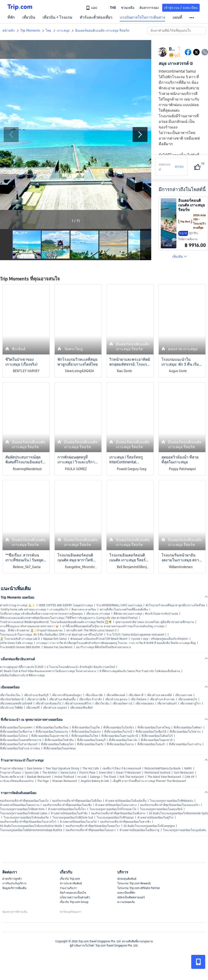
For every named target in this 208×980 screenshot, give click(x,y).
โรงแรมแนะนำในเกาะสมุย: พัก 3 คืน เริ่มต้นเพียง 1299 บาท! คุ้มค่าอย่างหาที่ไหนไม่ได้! (52, 635)
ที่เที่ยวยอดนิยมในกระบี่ (118, 732)
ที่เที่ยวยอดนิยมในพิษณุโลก (57, 744)
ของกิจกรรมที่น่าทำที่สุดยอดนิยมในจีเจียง (77, 801)
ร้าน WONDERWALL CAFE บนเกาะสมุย (119, 605)
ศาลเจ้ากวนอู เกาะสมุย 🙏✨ (18, 605)
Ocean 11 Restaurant (128, 773)
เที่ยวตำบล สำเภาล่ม (162, 699)
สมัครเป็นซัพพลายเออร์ (131, 897)
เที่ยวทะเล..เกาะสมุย (98, 614)
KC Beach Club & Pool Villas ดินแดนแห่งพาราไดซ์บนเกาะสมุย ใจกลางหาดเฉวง (48, 671)
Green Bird (106, 773)
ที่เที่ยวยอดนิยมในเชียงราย (16, 732)
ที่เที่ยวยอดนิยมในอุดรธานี (157, 740)
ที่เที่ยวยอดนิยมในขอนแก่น (52, 732)
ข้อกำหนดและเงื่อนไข (73, 893)
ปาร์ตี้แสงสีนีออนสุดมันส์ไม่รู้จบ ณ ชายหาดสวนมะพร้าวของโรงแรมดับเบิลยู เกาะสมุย (113, 626)
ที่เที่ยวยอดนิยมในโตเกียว (119, 727)
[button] (109, 8)
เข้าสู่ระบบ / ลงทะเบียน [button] (181, 8)
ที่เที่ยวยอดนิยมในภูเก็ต (86, 727)
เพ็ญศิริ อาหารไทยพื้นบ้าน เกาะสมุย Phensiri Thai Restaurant (149, 781)
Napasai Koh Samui (55, 639)
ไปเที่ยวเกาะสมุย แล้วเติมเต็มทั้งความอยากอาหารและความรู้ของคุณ (41, 614)
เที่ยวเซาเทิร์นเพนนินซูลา (67, 695)
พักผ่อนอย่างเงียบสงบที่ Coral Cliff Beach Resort (99, 639)
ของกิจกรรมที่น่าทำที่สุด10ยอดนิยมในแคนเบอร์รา (170, 805)
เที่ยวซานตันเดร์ (167, 704)
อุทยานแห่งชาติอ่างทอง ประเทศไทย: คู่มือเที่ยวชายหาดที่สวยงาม (155, 622)
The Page (43, 781)
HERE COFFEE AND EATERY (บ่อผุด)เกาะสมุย (66, 605)
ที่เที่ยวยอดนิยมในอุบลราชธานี (50, 736)
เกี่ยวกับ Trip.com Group (74, 902)
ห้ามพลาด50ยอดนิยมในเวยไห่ (78, 822)
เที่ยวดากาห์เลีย (36, 699)
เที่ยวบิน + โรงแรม (57, 17)
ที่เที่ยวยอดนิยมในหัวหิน (59, 740)
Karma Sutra (68, 773)
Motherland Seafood (157, 773)
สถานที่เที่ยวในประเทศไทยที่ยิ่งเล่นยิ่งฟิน (124, 610)
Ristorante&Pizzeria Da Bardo (163, 768)
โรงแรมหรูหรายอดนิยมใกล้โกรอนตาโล (113, 809)
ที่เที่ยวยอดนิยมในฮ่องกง (86, 732)
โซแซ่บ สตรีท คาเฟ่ (12, 777)
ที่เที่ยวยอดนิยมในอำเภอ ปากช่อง (20, 748)
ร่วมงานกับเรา (68, 888)
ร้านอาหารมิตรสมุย (12, 768)
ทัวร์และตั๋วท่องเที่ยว (96, 17)
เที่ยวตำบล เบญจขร (55, 708)
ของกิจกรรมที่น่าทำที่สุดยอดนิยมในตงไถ (24, 801)
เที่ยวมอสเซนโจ (188, 699)
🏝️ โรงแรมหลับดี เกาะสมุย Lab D (20, 639)
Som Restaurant (184, 773)
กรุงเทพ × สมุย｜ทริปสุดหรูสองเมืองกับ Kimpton (160, 639)
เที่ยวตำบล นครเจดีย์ (159, 695)
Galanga (95, 777)
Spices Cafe (32, 773)
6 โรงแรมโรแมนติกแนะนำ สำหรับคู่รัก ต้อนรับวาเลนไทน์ (81, 667)
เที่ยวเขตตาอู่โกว (190, 704)
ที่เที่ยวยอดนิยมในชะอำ (151, 744)
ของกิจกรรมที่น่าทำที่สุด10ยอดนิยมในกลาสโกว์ (28, 822)
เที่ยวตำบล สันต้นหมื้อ (62, 699)
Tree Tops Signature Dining (62, 768)
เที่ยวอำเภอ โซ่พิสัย (11, 708)
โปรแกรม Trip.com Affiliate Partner (139, 888)
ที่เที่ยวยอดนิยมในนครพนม (60, 748)
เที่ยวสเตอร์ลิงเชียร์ (81, 708)
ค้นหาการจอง (149, 8)
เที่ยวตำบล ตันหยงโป (48, 704)
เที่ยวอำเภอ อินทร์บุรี (36, 695)
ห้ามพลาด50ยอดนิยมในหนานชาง (116, 805)
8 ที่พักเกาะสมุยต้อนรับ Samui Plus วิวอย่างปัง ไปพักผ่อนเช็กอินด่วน (140, 671)
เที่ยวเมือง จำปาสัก (90, 699)
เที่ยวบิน (29, 17)
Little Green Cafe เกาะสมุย (16, 643)
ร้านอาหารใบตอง (11, 773)
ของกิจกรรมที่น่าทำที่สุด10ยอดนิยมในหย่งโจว (93, 826)
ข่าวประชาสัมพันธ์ (71, 883)
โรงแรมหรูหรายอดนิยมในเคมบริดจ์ (161, 809)
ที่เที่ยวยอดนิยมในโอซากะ (185, 732)
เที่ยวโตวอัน (102, 704)
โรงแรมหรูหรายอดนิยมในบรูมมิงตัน (185, 830)
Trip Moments (30, 30)
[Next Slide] (140, 135)
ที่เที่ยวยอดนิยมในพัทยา (188, 727)
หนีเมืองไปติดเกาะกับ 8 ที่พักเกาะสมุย (22, 675)
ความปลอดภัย (126, 902)
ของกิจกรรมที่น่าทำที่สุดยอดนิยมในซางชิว (125, 822)
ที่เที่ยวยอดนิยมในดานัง (123, 740)
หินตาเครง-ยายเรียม (84, 610)
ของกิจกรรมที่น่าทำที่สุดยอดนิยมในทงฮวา (91, 830)
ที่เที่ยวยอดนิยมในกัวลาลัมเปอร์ (19, 744)
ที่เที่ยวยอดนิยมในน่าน (120, 744)
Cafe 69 (190, 777)
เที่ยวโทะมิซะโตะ (10, 695)
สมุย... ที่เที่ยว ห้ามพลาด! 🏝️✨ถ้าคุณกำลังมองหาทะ (31, 630)
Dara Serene (34, 768)
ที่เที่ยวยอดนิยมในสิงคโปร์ (157, 736)
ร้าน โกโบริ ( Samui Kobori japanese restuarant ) (136, 635)
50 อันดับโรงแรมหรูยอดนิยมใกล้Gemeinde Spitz (178, 813)
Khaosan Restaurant (65, 781)
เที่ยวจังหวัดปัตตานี (12, 699)
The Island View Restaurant (164, 777)
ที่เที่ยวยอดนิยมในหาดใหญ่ (154, 727)
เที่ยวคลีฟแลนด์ (116, 695)
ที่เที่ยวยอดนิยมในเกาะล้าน (185, 744)
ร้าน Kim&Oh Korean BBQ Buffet (20, 647)
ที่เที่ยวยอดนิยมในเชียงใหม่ (52, 727)
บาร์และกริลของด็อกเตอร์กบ (17, 781)
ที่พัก (11, 17)
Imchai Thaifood (64, 777)
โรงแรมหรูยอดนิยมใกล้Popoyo (115, 818)
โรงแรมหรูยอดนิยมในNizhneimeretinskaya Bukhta (31, 830)
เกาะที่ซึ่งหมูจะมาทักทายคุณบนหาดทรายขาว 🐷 (29, 626)
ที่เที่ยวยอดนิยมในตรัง (90, 744)
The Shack (110, 777)
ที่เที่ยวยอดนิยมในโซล (85, 736)
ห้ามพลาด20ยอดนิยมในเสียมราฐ (139, 830)
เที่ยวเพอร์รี (33, 708)
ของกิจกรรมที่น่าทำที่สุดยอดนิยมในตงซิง (67, 805)
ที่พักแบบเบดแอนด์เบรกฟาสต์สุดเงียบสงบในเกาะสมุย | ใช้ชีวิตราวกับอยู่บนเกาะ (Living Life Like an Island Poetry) (69, 618)
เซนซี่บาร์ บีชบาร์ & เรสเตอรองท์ (122, 768)
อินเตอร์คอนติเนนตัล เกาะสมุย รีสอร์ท (102, 30)
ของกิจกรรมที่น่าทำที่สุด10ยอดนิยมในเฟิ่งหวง (118, 813)
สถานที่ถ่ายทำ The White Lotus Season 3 (91, 630)
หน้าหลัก (8, 30)
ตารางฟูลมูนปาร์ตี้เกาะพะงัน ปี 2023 (22, 667)
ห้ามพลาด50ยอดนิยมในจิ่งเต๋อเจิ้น (126, 801)
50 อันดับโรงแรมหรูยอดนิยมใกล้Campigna (149, 826)
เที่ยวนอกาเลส (184, 695)
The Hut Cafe (91, 768)
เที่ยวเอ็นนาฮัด (94, 695)
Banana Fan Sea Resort (58, 647)
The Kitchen (50, 773)
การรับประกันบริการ (14, 883)
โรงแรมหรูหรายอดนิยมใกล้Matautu (171, 801)
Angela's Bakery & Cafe (95, 781)
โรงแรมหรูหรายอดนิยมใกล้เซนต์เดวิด (26, 818)
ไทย (48, 30)
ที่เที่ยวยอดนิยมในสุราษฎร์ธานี (120, 736)
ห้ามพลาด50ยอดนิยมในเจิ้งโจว (67, 809)
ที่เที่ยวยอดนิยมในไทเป (14, 736)
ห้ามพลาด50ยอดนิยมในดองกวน (20, 805)
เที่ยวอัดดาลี (136, 695)
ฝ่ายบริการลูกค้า (12, 879)
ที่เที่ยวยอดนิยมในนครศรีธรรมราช (21, 740)
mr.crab (82, 777)
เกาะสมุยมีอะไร (59, 610)
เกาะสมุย (63, 30)
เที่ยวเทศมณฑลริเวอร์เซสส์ (16, 704)
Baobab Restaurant (39, 777)
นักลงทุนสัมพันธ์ (127, 879)
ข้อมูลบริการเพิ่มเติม (14, 888)
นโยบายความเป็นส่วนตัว (75, 897)
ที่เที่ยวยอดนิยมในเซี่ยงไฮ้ (151, 732)
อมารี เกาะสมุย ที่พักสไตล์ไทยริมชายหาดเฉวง (104, 647)
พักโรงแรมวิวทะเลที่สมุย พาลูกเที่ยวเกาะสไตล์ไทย (175, 605)
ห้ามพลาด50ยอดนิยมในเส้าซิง (69, 813)
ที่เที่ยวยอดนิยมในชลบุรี (91, 740)
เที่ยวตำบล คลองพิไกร (78, 704)
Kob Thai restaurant (132, 777)
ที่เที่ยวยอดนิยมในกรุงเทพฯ (16, 727)
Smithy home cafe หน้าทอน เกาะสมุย (23, 610)
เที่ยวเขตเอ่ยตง (145, 704)
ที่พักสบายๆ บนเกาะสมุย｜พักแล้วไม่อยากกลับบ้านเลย (146, 614)
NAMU (188, 768)
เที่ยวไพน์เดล (139, 699)
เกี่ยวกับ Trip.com (70, 879)
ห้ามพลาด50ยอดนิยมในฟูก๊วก (155, 818)
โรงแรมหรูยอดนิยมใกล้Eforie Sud (73, 818)
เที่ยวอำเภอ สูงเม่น (116, 699)
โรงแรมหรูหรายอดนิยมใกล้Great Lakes (24, 813)
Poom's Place (87, 773)
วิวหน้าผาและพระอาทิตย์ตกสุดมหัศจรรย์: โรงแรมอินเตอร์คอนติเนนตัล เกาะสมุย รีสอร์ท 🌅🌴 (56, 622)
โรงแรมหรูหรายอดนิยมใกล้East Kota (22, 809)
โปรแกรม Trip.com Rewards (134, 883)
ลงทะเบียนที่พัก (126, 893)
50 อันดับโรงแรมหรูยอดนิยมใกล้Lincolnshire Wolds (31, 826)
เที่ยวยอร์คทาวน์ (122, 704)
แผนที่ (177, 17)
